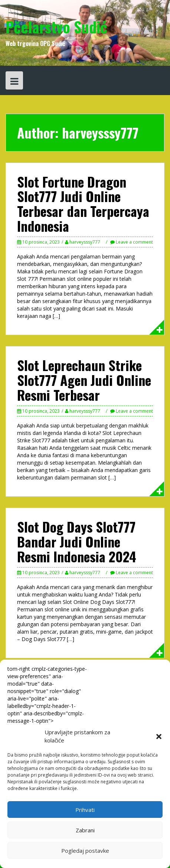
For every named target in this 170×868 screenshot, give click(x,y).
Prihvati (85, 810)
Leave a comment (134, 242)
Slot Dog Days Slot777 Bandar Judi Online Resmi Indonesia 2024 (77, 541)
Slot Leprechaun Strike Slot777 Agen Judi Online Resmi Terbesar (84, 380)
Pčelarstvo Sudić (56, 27)
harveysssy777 (85, 242)
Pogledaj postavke (85, 851)
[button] (159, 737)
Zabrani (85, 830)
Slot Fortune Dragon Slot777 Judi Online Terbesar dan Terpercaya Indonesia (83, 204)
